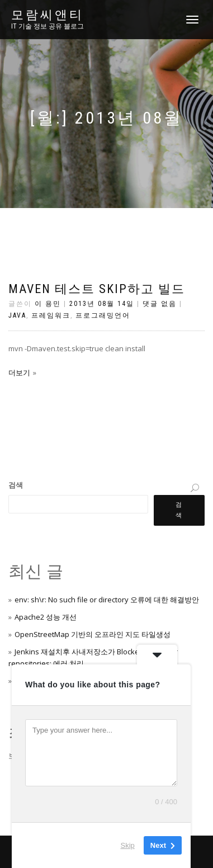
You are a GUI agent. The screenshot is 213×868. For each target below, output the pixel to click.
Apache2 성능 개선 (46, 617)
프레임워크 (51, 315)
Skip (128, 845)
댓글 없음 (160, 304)
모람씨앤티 (48, 15)
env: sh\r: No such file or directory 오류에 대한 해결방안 (107, 600)
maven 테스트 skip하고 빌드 (97, 289)
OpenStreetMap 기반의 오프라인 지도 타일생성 (93, 634)
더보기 (19, 372)
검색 (16, 485)
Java (17, 315)
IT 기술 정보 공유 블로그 (48, 26)
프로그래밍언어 (103, 315)
